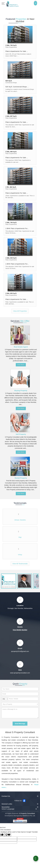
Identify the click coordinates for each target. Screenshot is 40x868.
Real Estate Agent (21, 347)
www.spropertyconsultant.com (20, 673)
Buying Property (21, 390)
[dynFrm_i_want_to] (20, 704)
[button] (20, 630)
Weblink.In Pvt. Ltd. (29, 816)
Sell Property (21, 434)
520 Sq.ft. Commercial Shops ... (17, 87)
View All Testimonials (20, 564)
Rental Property (21, 478)
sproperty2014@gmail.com (20, 651)
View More (21, 365)
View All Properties (20, 311)
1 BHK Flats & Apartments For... (17, 228)
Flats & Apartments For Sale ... (17, 51)
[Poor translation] (8, 835)
